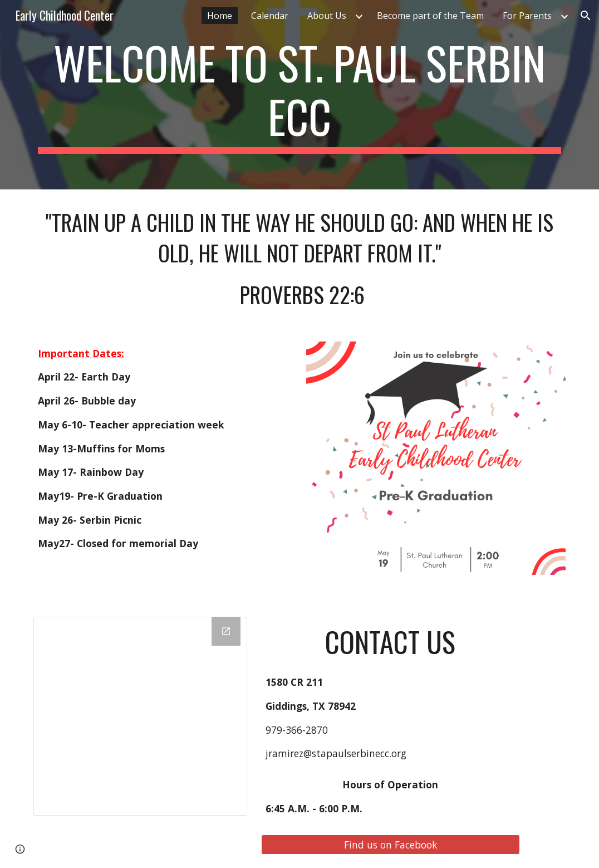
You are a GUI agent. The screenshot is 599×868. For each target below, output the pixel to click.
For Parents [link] (527, 16)
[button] (586, 16)
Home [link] (220, 16)
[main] (299, 95)
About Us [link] (327, 16)
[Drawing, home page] (140, 716)
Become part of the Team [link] (430, 16)
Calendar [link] (270, 16)
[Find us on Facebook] (391, 844)
